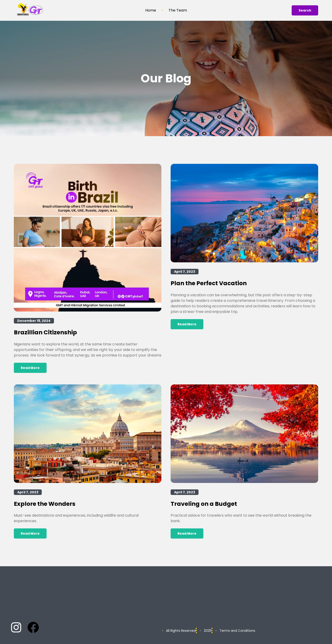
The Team (178, 10)
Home (151, 10)
